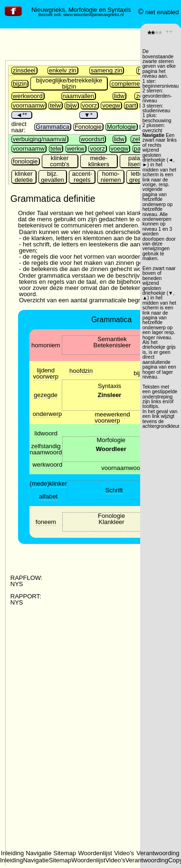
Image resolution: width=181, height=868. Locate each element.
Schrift (114, 490)
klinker (58, 484)
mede (40, 484)
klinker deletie (24, 177)
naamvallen (79, 96)
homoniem (46, 345)
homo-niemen (111, 177)
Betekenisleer (112, 345)
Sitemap (65, 853)
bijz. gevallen (52, 177)
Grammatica (52, 127)
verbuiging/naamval (40, 139)
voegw (111, 105)
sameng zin (106, 70)
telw (55, 105)
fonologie (25, 161)
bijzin (20, 84)
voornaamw (29, 105)
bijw (71, 105)
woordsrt (93, 139)
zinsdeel (24, 70)
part (131, 105)
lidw (119, 96)
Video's (124, 853)
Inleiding (12, 853)
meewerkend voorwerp (112, 417)
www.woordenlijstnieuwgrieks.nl (93, 15)
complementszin (133, 84)
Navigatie (38, 853)
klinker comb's (60, 161)
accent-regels (82, 177)
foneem (46, 522)
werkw (76, 149)
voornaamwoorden (127, 468)
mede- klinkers (99, 161)
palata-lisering (138, 161)
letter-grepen (139, 177)
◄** (22, 115)
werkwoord (28, 96)
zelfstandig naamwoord (46, 449)
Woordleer (111, 449)
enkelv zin (63, 70)
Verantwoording (158, 853)
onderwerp (47, 414)
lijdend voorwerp (46, 373)
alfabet (48, 496)
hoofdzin (81, 371)
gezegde (46, 395)
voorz (90, 105)
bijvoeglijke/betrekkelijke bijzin (69, 83)
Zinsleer (110, 395)
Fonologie (88, 127)
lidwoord (46, 433)
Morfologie (121, 127)
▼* (88, 115)
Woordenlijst (95, 853)
